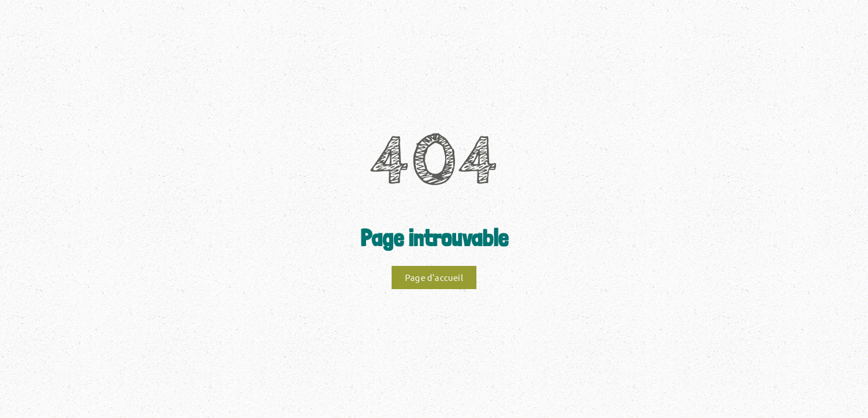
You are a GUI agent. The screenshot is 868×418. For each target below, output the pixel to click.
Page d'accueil (434, 277)
